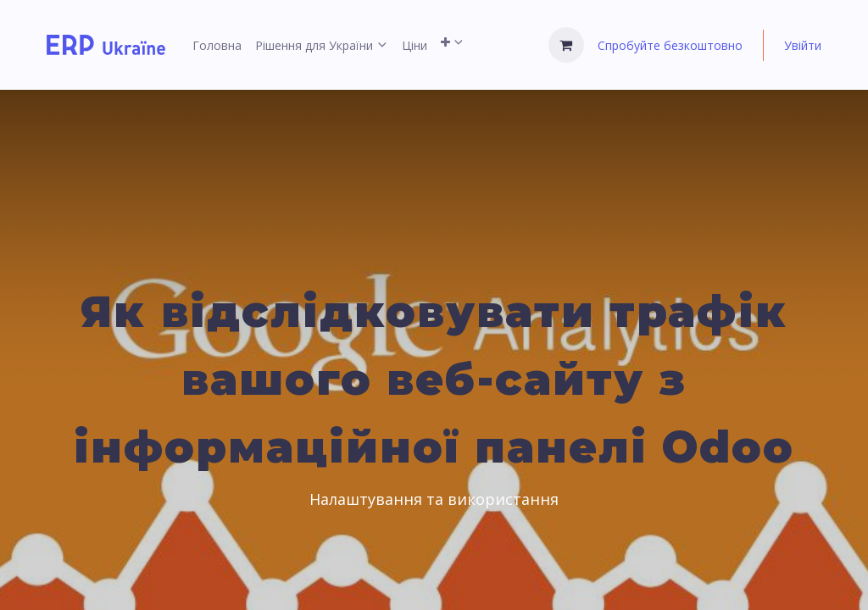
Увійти (803, 45)
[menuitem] (217, 45)
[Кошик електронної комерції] (566, 45)
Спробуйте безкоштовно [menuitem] (670, 45)
